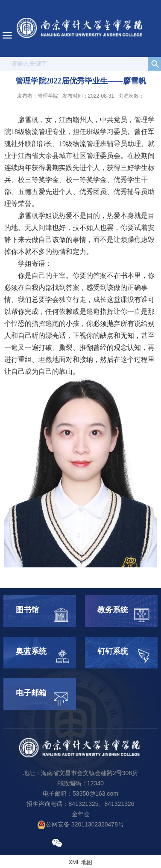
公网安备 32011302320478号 (80, 824)
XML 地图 (81, 862)
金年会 (81, 814)
